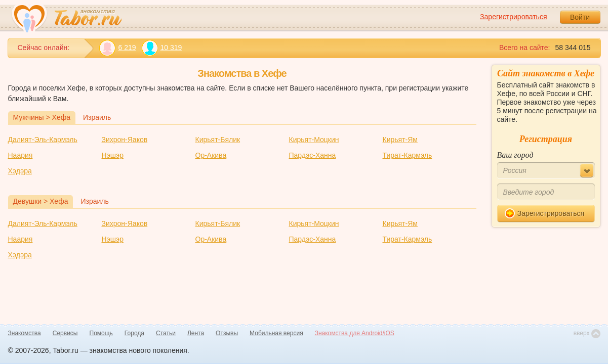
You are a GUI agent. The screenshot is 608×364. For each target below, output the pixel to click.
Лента (196, 333)
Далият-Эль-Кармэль (43, 140)
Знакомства (25, 333)
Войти (580, 17)
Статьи (166, 333)
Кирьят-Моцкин (314, 140)
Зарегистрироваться (513, 17)
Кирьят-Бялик (218, 140)
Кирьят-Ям (400, 140)
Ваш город (515, 155)
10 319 (162, 48)
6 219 (118, 48)
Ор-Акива (211, 155)
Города (134, 333)
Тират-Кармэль (408, 155)
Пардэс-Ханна (313, 155)
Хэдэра (20, 171)
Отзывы (227, 333)
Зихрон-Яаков (125, 140)
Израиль (97, 117)
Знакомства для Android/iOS (355, 333)
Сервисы (65, 333)
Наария (21, 155)
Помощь (101, 333)
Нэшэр (113, 155)
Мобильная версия (276, 333)
